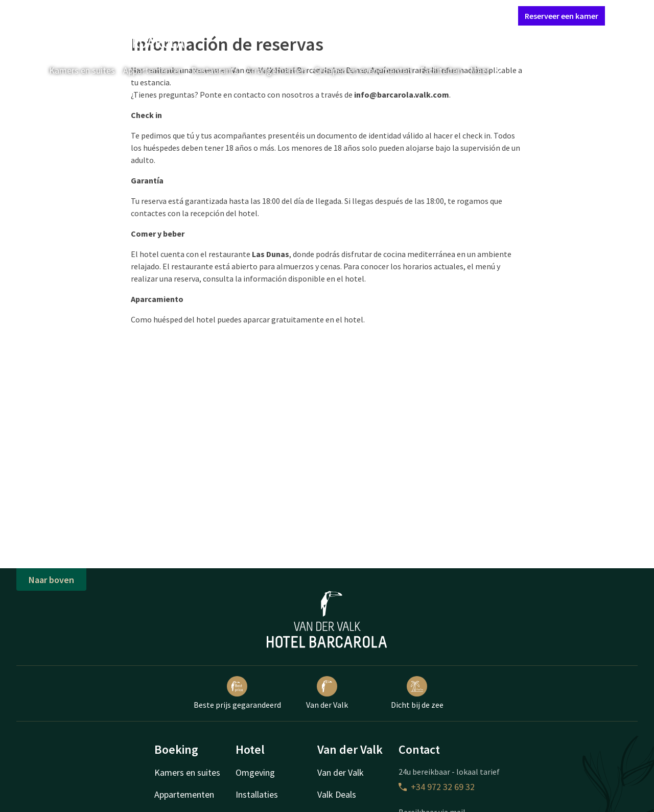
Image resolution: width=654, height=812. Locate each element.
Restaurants (215, 70)
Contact (396, 15)
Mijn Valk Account (449, 15)
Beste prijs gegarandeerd (237, 693)
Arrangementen (276, 70)
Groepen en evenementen (363, 70)
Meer (487, 70)
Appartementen (153, 70)
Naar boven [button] (51, 580)
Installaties (257, 794)
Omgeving (255, 772)
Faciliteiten (441, 70)
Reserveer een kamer (562, 16)
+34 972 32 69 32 (437, 787)
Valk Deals (337, 794)
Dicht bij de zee (417, 693)
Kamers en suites (82, 70)
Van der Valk (327, 693)
